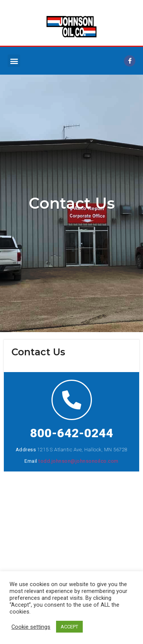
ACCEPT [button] (69, 627)
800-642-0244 (72, 433)
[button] (14, 61)
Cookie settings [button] (31, 627)
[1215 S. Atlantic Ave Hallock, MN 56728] (71, 529)
